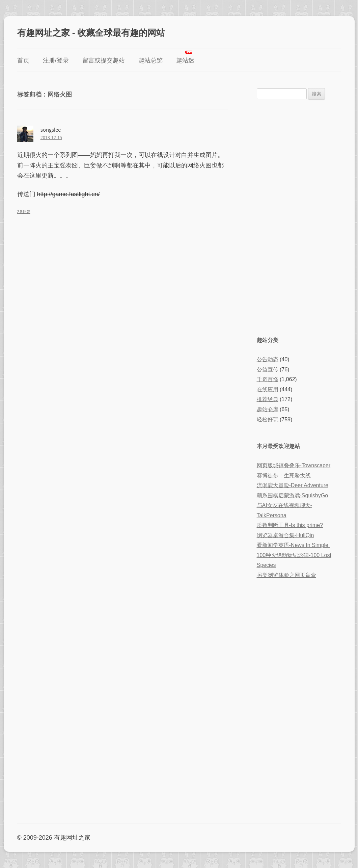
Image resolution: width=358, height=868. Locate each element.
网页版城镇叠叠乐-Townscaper (294, 465)
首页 (23, 60)
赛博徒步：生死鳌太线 (284, 476)
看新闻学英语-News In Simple (293, 545)
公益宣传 (268, 370)
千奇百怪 (268, 379)
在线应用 (268, 389)
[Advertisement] (299, 217)
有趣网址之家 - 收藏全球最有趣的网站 (91, 32)
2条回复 (24, 212)
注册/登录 (56, 60)
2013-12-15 (51, 138)
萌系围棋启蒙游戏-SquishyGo (293, 495)
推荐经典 (268, 399)
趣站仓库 (268, 409)
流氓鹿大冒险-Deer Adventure (293, 485)
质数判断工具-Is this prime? (290, 525)
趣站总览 (150, 60)
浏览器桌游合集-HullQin (285, 535)
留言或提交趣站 (104, 60)
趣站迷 (185, 60)
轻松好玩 (268, 419)
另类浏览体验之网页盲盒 (286, 575)
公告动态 (268, 359)
